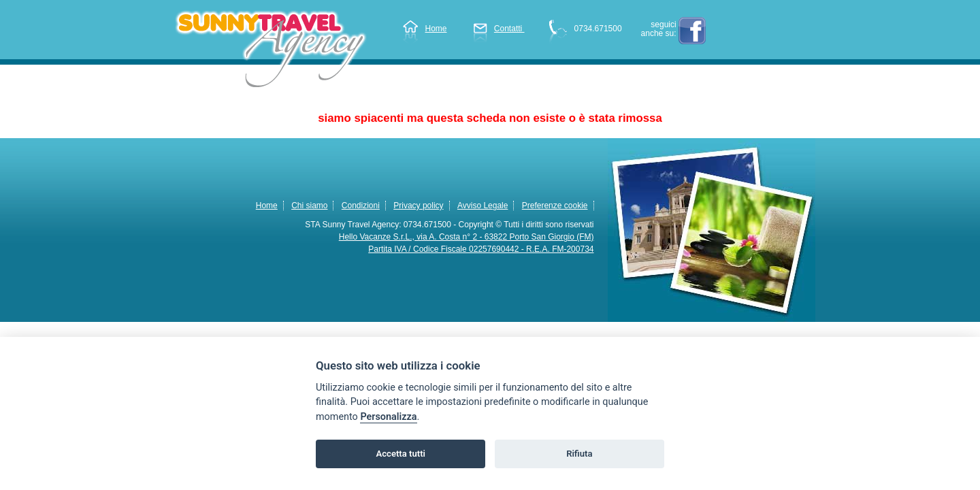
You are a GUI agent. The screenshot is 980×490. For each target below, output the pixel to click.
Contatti (499, 29)
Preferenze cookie (555, 206)
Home (425, 29)
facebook (692, 31)
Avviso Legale (483, 206)
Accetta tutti (401, 454)
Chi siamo (309, 206)
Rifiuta (579, 454)
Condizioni (361, 206)
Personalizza (388, 417)
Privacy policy (418, 206)
